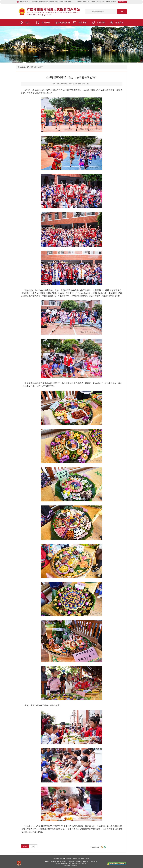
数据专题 (120, 23)
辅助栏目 (24, 44)
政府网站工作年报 (84, 859)
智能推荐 (40, 67)
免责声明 (62, 859)
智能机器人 (93, 2)
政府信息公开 (64, 23)
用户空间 (113, 2)
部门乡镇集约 (100, 2)
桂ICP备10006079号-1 (62, 863)
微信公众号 (79, 2)
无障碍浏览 (107, 2)
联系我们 (75, 859)
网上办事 (83, 23)
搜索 (122, 11)
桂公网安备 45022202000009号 (78, 863)
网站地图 (56, 859)
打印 (25, 846)
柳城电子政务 (86, 2)
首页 (27, 23)
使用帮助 (69, 859)
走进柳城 (46, 23)
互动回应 (101, 23)
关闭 (33, 846)
